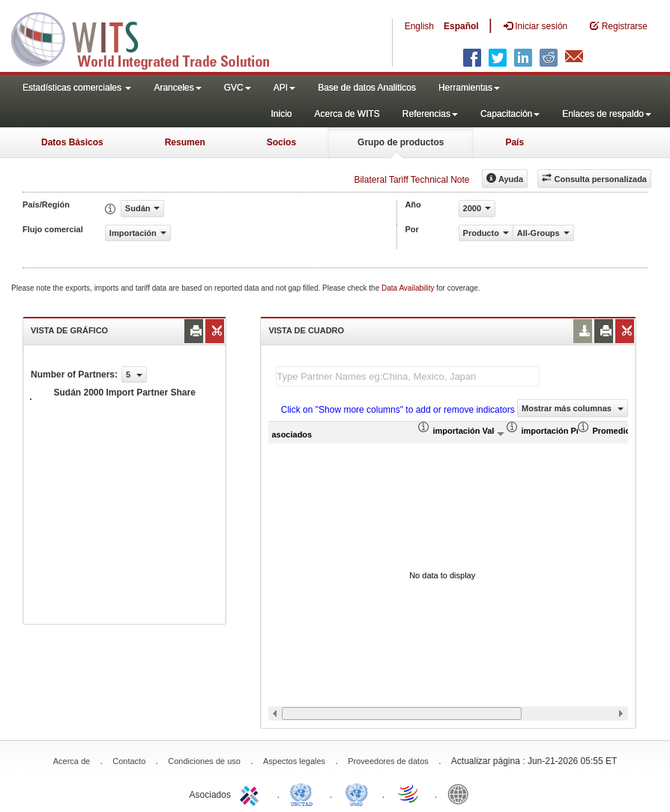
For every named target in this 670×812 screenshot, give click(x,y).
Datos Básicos (72, 142)
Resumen (185, 142)
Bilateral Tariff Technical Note (411, 180)
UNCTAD (304, 793)
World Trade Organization (409, 793)
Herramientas (469, 88)
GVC (238, 88)
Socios (281, 142)
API (284, 88)
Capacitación (510, 114)
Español (461, 26)
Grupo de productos (401, 142)
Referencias (430, 114)
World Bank (462, 793)
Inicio (281, 114)
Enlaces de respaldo (607, 114)
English (419, 26)
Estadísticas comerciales (77, 88)
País (514, 142)
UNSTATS (357, 793)
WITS (150, 37)
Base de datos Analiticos (367, 88)
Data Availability (409, 288)
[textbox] (408, 376)
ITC (252, 793)
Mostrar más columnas (573, 408)
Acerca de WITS (347, 114)
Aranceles (177, 88)
